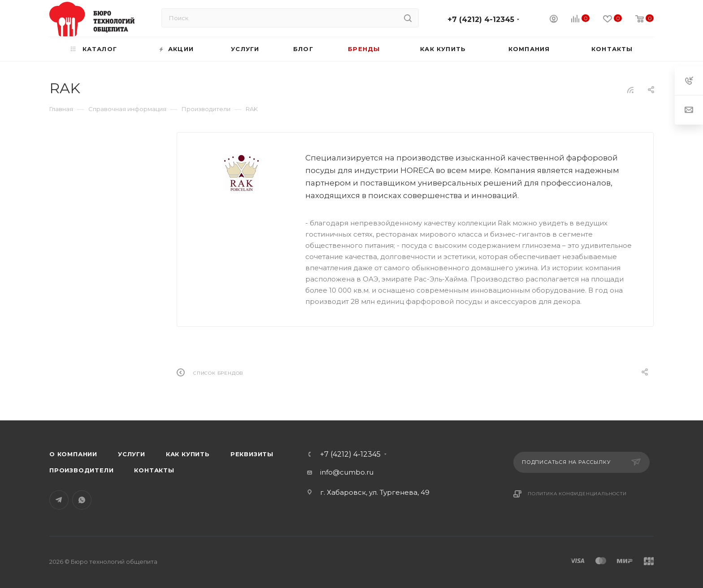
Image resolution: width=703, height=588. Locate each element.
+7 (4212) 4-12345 (481, 19)
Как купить (188, 454)
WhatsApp (82, 500)
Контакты (154, 470)
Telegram (59, 500)
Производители (81, 470)
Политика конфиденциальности (577, 494)
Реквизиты (252, 454)
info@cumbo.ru (347, 472)
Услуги (132, 454)
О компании (73, 454)
